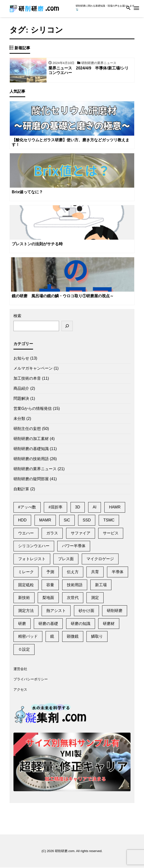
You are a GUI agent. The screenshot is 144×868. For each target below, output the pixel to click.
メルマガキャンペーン (33, 369)
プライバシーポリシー (31, 680)
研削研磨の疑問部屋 (31, 479)
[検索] (67, 326)
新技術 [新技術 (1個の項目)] (24, 598)
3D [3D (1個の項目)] (78, 508)
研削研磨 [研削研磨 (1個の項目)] (115, 611)
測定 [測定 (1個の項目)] (95, 598)
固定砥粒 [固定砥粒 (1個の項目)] (26, 585)
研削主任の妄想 (27, 429)
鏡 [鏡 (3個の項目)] (52, 637)
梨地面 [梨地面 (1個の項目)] (48, 598)
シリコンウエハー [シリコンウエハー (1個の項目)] (34, 547)
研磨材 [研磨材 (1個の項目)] (109, 624)
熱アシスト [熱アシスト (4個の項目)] (56, 611)
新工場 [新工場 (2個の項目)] (101, 585)
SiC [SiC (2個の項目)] (67, 521)
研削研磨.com (65, 851)
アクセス (20, 690)
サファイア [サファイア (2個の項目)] (81, 534)
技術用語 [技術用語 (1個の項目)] (75, 585)
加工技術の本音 (27, 379)
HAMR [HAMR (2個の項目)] (115, 508)
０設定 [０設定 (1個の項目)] (24, 650)
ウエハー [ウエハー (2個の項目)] (26, 534)
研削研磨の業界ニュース (35, 469)
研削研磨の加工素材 (31, 439)
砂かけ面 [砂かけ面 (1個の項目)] (86, 611)
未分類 (19, 419)
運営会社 (20, 670)
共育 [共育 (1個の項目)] (95, 572)
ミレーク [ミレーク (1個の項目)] (26, 572)
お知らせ (21, 359)
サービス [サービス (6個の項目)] (111, 534)
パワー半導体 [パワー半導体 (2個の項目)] (74, 547)
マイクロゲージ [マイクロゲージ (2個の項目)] (100, 559)
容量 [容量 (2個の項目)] (50, 585)
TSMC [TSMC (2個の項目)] (109, 521)
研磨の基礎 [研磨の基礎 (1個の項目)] (48, 624)
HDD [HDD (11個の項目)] (22, 521)
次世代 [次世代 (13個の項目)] (73, 598)
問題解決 (21, 399)
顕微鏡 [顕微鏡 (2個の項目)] (73, 637)
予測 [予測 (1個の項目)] (50, 572)
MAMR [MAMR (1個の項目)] (45, 521)
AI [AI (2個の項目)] (95, 508)
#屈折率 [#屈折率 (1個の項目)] (55, 508)
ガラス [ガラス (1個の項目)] (52, 534)
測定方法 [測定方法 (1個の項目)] (26, 611)
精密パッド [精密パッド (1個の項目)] (28, 637)
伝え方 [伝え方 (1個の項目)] (73, 572)
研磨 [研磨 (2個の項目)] (22, 624)
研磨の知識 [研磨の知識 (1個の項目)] (81, 624)
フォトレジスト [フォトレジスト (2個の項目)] (32, 559)
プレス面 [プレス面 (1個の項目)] (66, 559)
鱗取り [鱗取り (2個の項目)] (97, 637)
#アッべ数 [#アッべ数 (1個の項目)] (27, 508)
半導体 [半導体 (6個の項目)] (118, 572)
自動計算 (21, 489)
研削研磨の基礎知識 (31, 449)
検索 (17, 316)
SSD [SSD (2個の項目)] (87, 521)
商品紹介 (21, 389)
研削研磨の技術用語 (31, 459)
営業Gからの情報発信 (33, 409)
